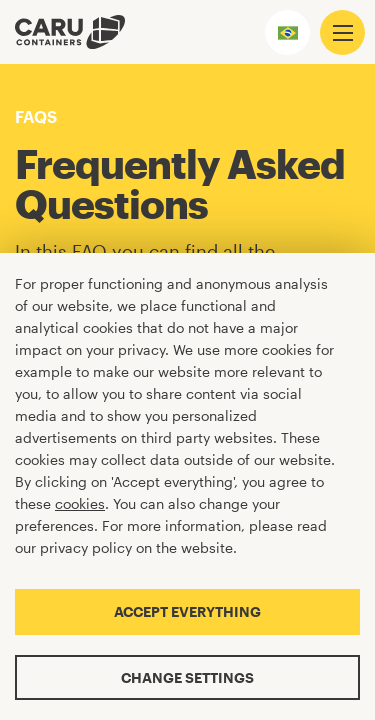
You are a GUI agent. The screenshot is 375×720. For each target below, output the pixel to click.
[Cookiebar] (187, 486)
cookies (80, 503)
